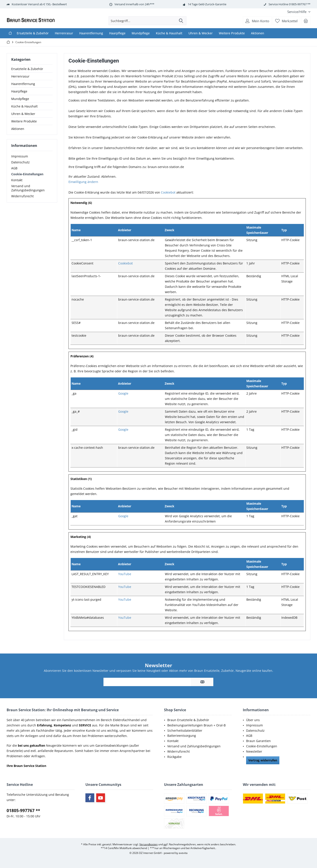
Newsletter (254, 751)
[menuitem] (297, 12)
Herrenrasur (20, 76)
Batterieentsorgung (182, 736)
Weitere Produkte (24, 121)
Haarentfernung (23, 84)
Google (123, 393)
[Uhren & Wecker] (201, 33)
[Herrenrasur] (64, 33)
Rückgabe (174, 757)
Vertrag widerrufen (263, 760)
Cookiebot (168, 192)
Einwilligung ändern (83, 182)
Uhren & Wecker (23, 114)
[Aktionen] (258, 33)
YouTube (125, 574)
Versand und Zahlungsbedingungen (28, 188)
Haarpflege (19, 91)
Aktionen (18, 129)
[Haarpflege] (117, 33)
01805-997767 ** (23, 811)
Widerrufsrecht (22, 196)
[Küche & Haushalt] (169, 33)
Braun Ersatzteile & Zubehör (188, 720)
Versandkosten (148, 844)
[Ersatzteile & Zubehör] (33, 33)
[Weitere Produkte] (232, 33)
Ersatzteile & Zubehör (27, 69)
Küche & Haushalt (24, 106)
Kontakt (17, 180)
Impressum (20, 156)
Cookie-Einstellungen (27, 174)
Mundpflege (20, 99)
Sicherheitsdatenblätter (185, 730)
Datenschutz (20, 162)
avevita (183, 853)
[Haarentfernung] (91, 33)
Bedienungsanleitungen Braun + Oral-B (196, 725)
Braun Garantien (258, 741)
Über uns (253, 720)
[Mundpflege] (141, 33)
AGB (14, 168)
